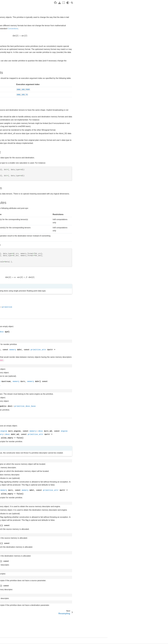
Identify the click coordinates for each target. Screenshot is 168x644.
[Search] (131, 3)
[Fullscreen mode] (122, 3)
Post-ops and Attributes (145, 20)
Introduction (8, 19)
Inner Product (13, 82)
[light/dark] (126, 3)
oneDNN (7, 34)
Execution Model (12, 45)
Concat (10, 71)
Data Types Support (144, 14)
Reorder (11, 108)
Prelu (10, 100)
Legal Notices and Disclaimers (15, 156)
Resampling (12, 112)
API (138, 23)
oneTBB (7, 145)
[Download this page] (118, 3)
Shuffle (10, 119)
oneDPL (7, 30)
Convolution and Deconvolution (19, 74)
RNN (9, 115)
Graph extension (12, 130)
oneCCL (7, 134)
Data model (10, 48)
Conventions (10, 41)
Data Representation (144, 17)
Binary (10, 67)
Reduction (11, 104)
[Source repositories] (114, 3)
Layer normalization (15, 86)
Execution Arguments (145, 7)
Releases (7, 152)
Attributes (11, 60)
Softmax (11, 123)
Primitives (10, 52)
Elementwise (12, 78)
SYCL (6, 26)
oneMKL (7, 149)
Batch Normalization (15, 63)
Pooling (10, 97)
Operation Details (143, 10)
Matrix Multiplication (15, 93)
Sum (9, 126)
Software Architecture (12, 23)
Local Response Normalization (19, 89)
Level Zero (8, 138)
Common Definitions (15, 56)
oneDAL (7, 141)
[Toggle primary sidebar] (39, 3)
